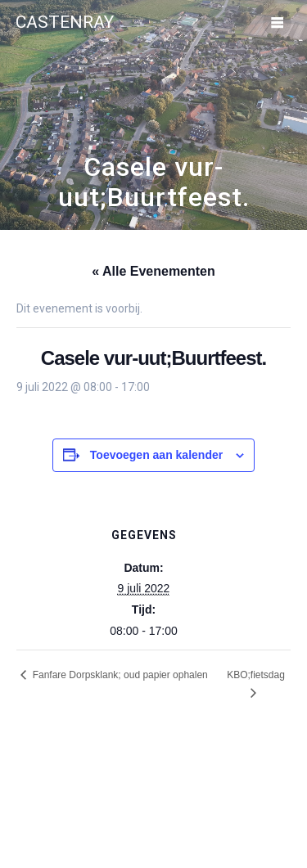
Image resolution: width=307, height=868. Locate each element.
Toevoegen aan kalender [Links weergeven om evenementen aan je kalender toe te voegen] (156, 455)
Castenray (65, 22)
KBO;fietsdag (256, 675)
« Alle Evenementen (153, 271)
